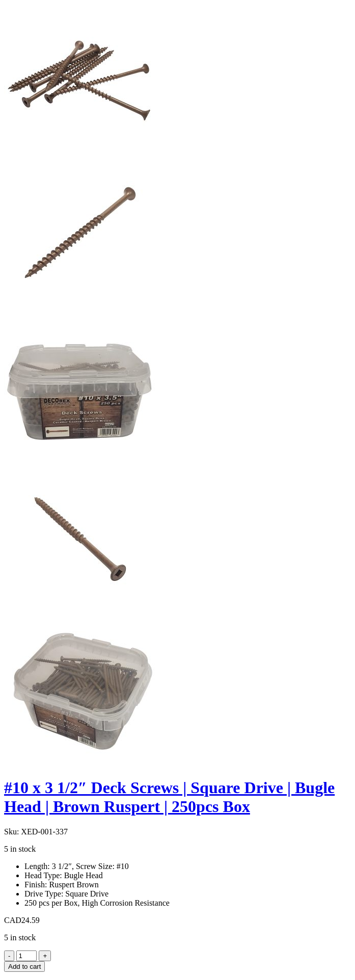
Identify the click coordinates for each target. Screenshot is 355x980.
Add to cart (24, 967)
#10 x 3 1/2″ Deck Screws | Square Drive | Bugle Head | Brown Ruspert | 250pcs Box (169, 797)
